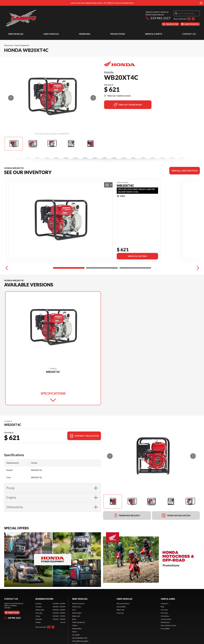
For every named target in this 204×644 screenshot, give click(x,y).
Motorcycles (77, 607)
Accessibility (165, 629)
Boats (74, 619)
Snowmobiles (77, 629)
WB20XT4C (125, 186)
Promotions (118, 34)
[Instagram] (193, 19)
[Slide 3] (135, 268)
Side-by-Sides (77, 613)
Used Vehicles (51, 34)
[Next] (197, 268)
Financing (85, 34)
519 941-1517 (158, 18)
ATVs (74, 610)
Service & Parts (154, 34)
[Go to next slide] (93, 98)
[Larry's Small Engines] (37, 18)
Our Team (164, 610)
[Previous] (7, 268)
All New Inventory (78, 604)
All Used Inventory (123, 604)
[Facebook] (189, 19)
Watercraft (76, 616)
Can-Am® (76, 635)
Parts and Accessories (169, 625)
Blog (162, 607)
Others (75, 632)
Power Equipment (22, 45)
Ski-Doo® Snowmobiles (80, 641)
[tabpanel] (50, 613)
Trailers (75, 625)
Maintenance (165, 622)
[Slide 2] (102, 268)
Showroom (9, 45)
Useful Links (168, 599)
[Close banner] (201, 3)
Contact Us (189, 34)
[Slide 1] (69, 268)
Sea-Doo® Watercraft (80, 638)
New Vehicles (16, 34)
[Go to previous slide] (11, 98)
